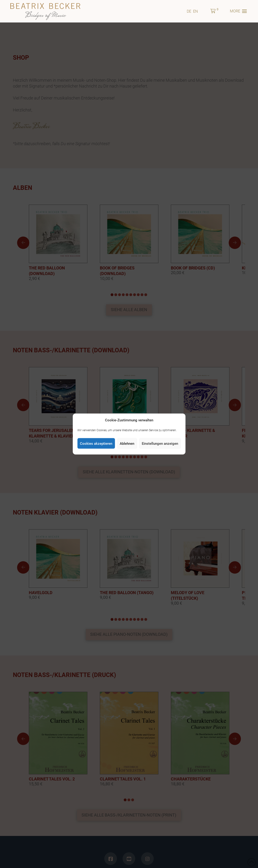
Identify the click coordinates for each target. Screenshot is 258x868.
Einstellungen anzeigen (160, 443)
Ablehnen (127, 443)
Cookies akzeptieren (96, 443)
